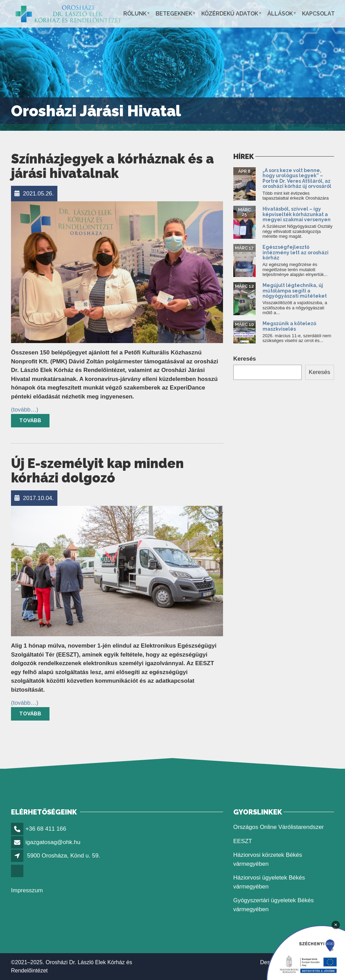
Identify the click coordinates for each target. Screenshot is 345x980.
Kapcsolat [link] (318, 14)
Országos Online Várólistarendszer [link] (279, 827)
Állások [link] (280, 14)
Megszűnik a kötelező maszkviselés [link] (289, 326)
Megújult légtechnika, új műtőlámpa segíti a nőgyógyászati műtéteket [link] (295, 291)
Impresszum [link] (27, 890)
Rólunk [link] (135, 14)
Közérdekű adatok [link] (230, 14)
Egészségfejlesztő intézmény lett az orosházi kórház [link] (296, 252)
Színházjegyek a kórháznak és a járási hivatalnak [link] (112, 166)
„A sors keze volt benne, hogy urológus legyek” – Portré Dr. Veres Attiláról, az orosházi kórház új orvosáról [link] (297, 178)
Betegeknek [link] (174, 14)
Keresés (245, 359)
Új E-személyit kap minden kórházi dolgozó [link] (97, 471)
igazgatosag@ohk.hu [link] (53, 842)
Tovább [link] (30, 420)
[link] (69, 14)
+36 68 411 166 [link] (46, 829)
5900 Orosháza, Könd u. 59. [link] (64, 856)
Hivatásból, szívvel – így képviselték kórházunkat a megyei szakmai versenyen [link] (297, 214)
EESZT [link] (243, 841)
